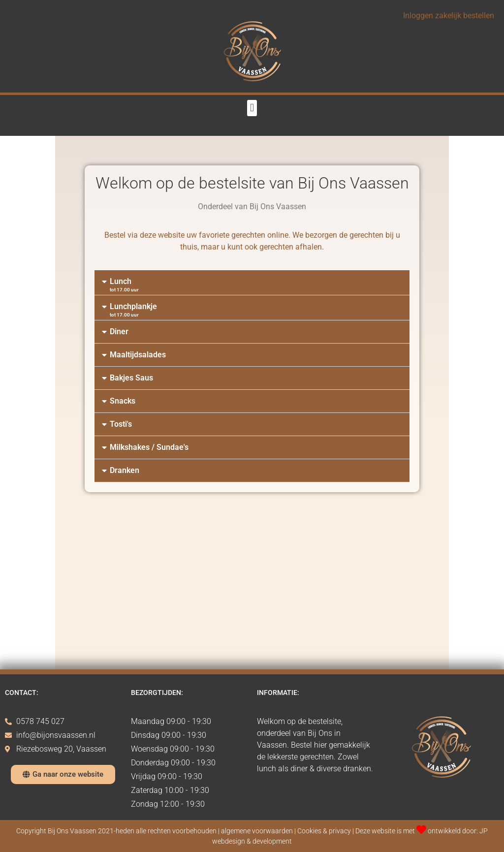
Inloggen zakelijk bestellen (449, 16)
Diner (119, 331)
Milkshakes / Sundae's (149, 447)
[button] (252, 108)
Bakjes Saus (131, 378)
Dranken (125, 470)
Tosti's (121, 424)
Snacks (123, 401)
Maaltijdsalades (138, 355)
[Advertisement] (252, 591)
